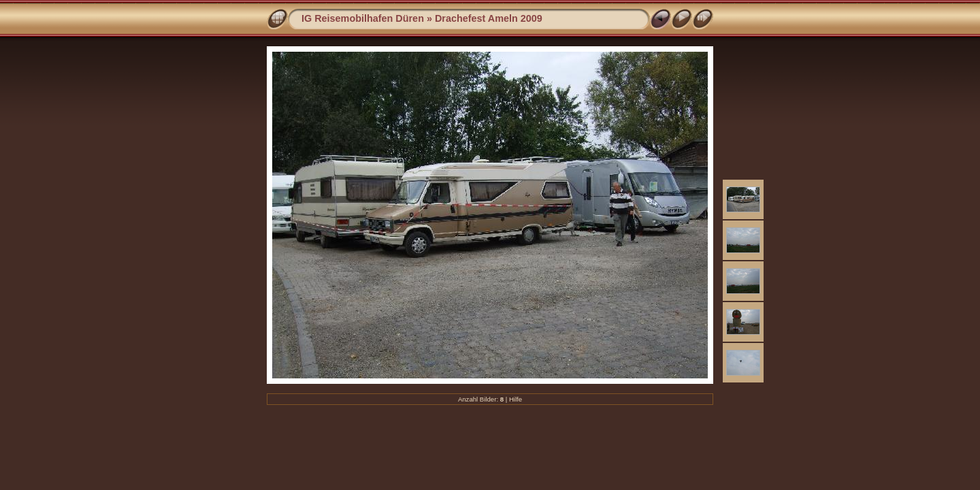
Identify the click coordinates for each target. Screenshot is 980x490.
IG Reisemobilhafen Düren (363, 18)
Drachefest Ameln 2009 (489, 18)
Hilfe (516, 399)
